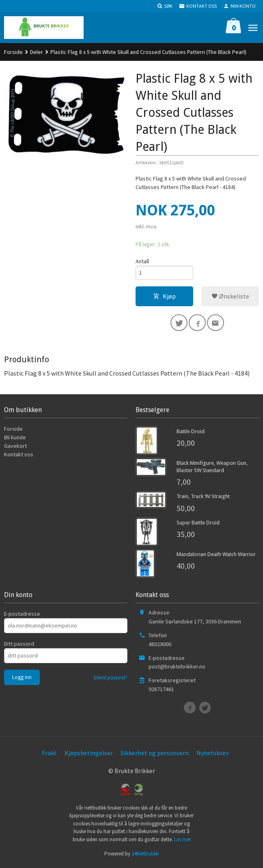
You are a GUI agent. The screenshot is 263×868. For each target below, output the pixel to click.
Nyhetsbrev (212, 755)
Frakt (49, 755)
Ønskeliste (230, 297)
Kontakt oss (19, 456)
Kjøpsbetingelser (89, 755)
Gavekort (15, 448)
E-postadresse (22, 616)
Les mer (182, 841)
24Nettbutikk (145, 856)
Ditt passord (19, 646)
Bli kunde (15, 439)
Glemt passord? (110, 680)
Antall (142, 261)
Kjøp (164, 297)
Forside (13, 52)
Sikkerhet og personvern (155, 755)
